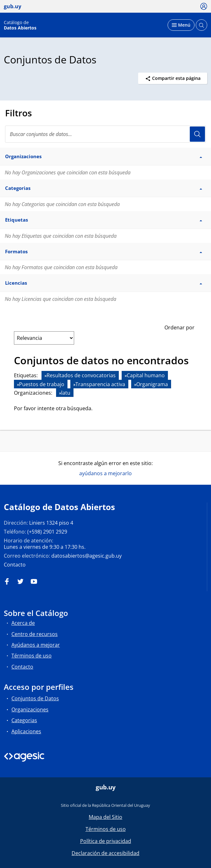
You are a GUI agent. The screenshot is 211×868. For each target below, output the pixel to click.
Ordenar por (179, 327)
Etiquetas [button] (104, 220)
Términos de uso (32, 656)
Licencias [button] (104, 283)
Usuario (197, 134)
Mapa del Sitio (105, 817)
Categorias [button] (104, 188)
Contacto (15, 565)
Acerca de (23, 623)
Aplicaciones (26, 731)
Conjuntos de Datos (35, 698)
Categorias (24, 720)
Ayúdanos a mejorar (36, 645)
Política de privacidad (106, 841)
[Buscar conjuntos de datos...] (105, 134)
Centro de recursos (35, 634)
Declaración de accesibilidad (105, 853)
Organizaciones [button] (104, 156)
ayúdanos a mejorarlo (105, 473)
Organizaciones (30, 709)
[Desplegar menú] (181, 25)
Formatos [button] (104, 251)
